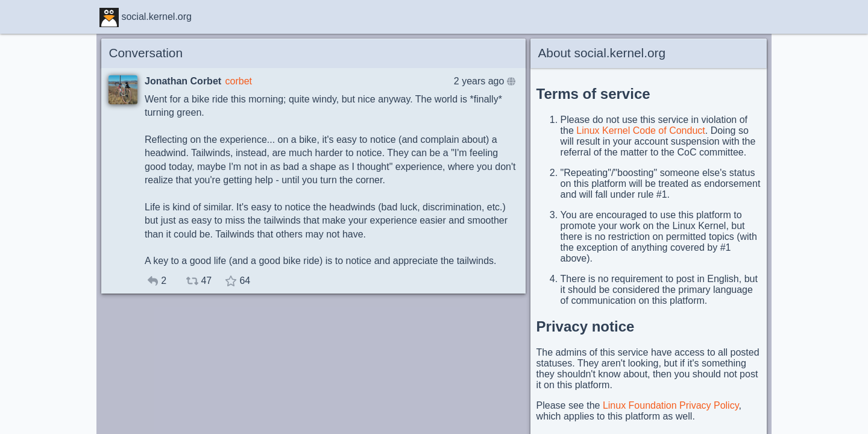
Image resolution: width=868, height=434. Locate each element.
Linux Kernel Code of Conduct (640, 131)
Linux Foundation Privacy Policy (671, 405)
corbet (239, 81)
